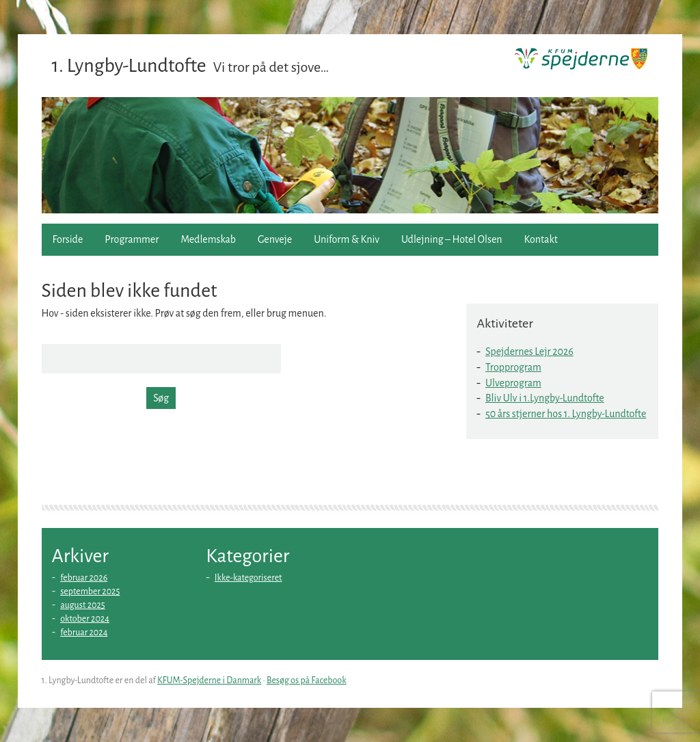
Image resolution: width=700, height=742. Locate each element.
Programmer (132, 239)
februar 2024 (84, 633)
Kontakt (541, 239)
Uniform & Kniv (347, 239)
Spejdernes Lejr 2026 (529, 352)
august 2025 (83, 605)
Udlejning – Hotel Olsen (452, 239)
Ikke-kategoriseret (248, 578)
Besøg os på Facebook (307, 680)
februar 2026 (84, 578)
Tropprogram (513, 367)
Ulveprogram (513, 383)
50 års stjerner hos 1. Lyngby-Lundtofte (566, 414)
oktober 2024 (85, 619)
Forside (68, 239)
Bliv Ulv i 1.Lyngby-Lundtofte (545, 398)
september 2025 (90, 592)
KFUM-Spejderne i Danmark (209, 680)
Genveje (275, 239)
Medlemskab (208, 239)
